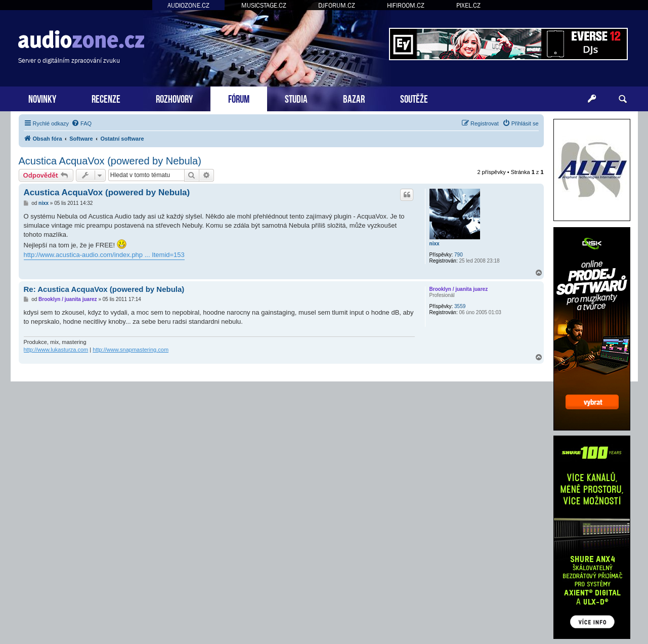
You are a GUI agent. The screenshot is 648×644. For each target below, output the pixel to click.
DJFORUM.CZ (337, 5)
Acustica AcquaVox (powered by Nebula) (110, 161)
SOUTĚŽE (414, 98)
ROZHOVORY (174, 98)
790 (459, 255)
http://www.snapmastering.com (131, 350)
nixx (435, 244)
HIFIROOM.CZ (406, 5)
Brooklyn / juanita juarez (459, 289)
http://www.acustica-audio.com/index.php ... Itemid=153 (104, 255)
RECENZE (106, 98)
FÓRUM (239, 98)
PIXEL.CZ (468, 5)
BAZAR (354, 98)
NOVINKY (42, 98)
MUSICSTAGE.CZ (264, 5)
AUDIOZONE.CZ (188, 5)
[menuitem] (81, 123)
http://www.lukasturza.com (56, 350)
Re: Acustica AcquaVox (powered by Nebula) (104, 289)
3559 (460, 306)
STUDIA (296, 98)
